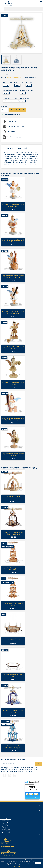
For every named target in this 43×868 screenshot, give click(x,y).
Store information (8, 846)
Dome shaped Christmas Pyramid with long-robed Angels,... (13, 747)
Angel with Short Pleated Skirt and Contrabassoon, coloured (13, 419)
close (38, 863)
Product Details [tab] (22, 148)
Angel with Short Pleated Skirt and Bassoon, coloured (13, 312)
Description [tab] (10, 148)
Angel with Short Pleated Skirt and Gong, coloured (13, 205)
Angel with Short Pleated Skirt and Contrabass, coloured (13, 277)
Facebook (4, 775)
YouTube (10, 775)
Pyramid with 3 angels (13, 497)
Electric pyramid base (13, 639)
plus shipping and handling (15, 78)
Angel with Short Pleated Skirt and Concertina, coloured (13, 241)
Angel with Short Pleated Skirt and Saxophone (13, 455)
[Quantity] (4, 110)
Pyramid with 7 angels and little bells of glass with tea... (13, 533)
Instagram (15, 775)
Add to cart (17, 110)
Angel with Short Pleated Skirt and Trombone (13, 383)
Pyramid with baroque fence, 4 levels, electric (13, 569)
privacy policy (18, 867)
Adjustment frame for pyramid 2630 (13, 675)
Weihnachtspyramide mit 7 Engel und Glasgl (13, 711)
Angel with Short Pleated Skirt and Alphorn (13, 348)
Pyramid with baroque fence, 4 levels (13, 604)
